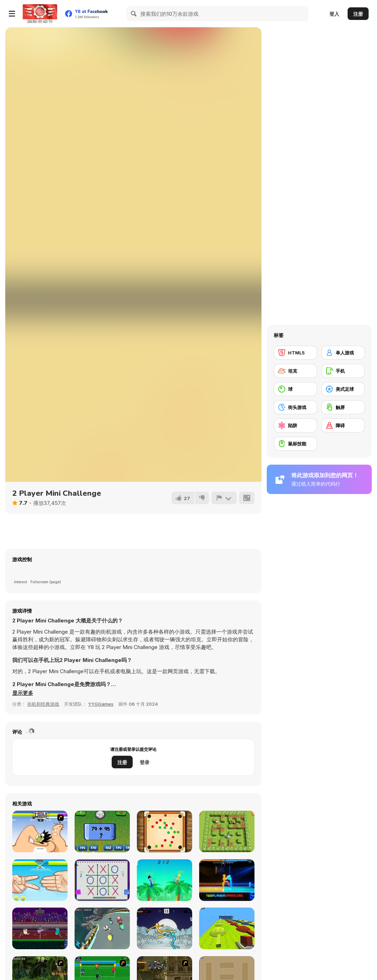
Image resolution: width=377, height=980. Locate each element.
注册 (358, 14)
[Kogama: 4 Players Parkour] (227, 928)
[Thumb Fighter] (40, 831)
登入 (334, 14)
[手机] (343, 371)
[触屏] (343, 407)
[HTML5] (295, 353)
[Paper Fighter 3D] (165, 928)
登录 (145, 762)
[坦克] (295, 371)
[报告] (224, 498)
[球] (295, 389)
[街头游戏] (295, 407)
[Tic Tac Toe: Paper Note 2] (102, 880)
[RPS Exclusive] (40, 880)
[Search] (134, 14)
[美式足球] (343, 389)
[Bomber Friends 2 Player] (227, 831)
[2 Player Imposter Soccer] (40, 928)
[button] (23, 693)
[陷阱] (295, 425)
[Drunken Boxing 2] (227, 880)
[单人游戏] (343, 353)
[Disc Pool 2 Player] (165, 831)
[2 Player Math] (102, 831)
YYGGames (101, 704)
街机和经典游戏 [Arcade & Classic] (43, 704)
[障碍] (343, 425)
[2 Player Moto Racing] (102, 928)
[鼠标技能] (295, 444)
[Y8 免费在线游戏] (40, 14)
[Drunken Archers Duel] (165, 880)
